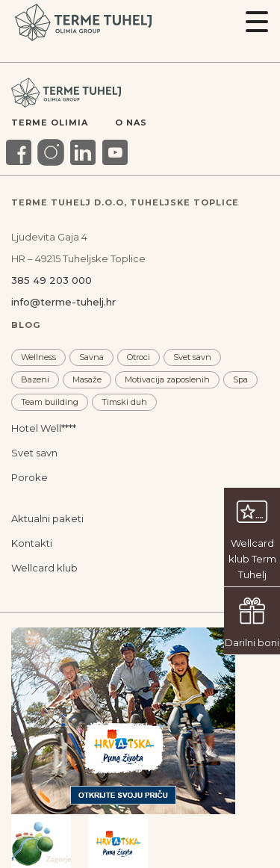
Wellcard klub (44, 568)
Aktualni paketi (47, 518)
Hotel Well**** (44, 428)
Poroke (29, 477)
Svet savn (192, 357)
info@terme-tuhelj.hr (63, 302)
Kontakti (32, 543)
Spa (240, 379)
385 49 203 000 (52, 280)
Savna (91, 357)
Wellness (38, 357)
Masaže (87, 379)
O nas (131, 123)
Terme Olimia (50, 123)
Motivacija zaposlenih (167, 379)
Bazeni (35, 379)
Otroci (139, 357)
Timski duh (124, 402)
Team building (50, 402)
